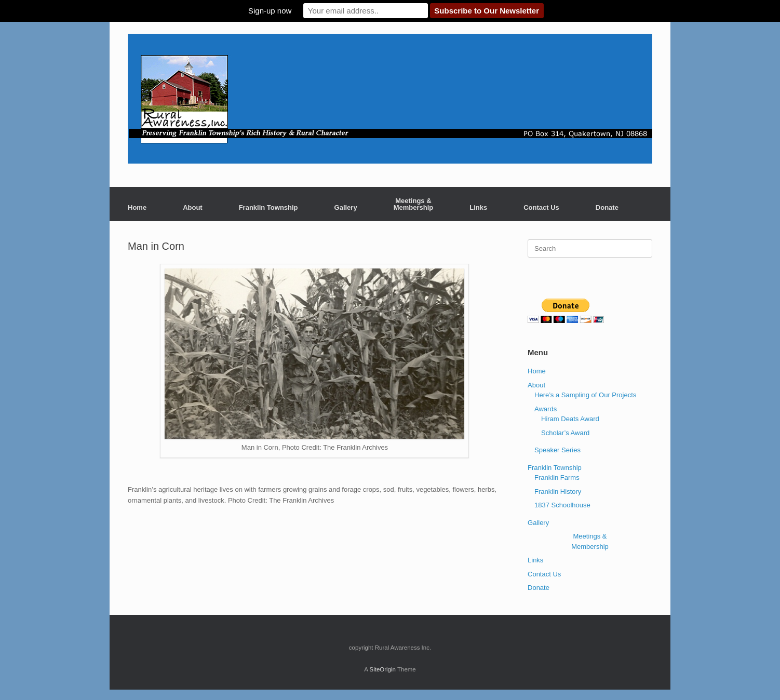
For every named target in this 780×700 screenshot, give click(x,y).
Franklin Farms (557, 477)
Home (137, 207)
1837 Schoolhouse (562, 505)
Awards (546, 409)
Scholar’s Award (565, 433)
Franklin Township (268, 207)
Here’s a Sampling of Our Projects (585, 395)
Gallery (346, 207)
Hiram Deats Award (570, 419)
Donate (607, 207)
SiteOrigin (382, 669)
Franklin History (558, 492)
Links (478, 207)
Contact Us (541, 207)
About (193, 207)
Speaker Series (557, 450)
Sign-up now (270, 11)
